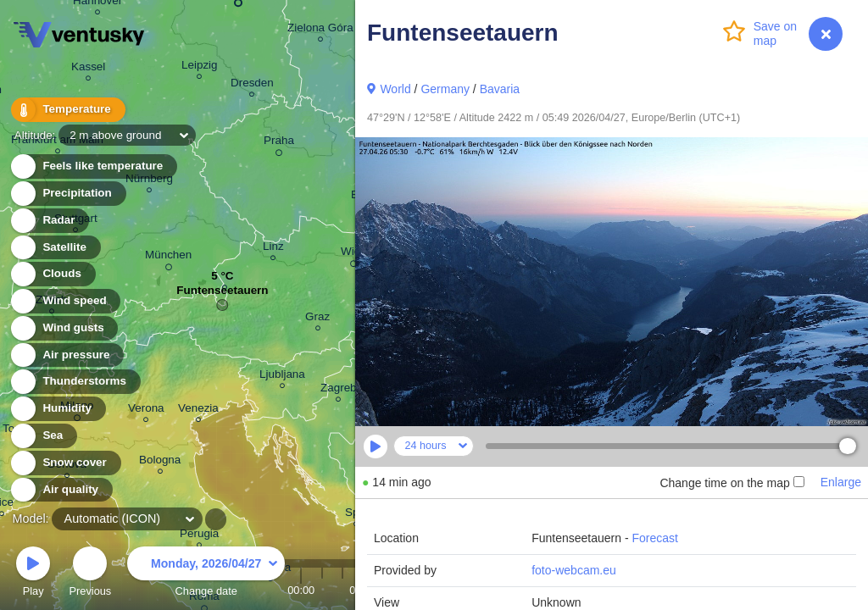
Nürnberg (149, 181)
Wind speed (65, 301)
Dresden (252, 85)
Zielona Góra (320, 30)
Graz (317, 319)
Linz (273, 249)
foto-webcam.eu (574, 570)
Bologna (160, 462)
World (395, 89)
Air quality (61, 490)
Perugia (199, 536)
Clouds (52, 274)
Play (33, 574)
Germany (445, 89)
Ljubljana (282, 377)
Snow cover (65, 463)
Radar (49, 221)
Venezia (198, 410)
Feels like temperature (93, 166)
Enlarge (841, 482)
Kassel (88, 69)
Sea (43, 436)
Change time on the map (732, 483)
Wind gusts (64, 328)
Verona (146, 410)
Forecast (654, 538)
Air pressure (67, 355)
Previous (90, 574)
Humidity (57, 409)
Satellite (55, 248)
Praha (279, 143)
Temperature (67, 110)
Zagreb (339, 390)
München (168, 258)
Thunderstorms (75, 382)
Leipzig (200, 67)
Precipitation (67, 194)
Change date (206, 574)
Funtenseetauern (222, 294)
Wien (354, 254)
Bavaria (500, 89)
